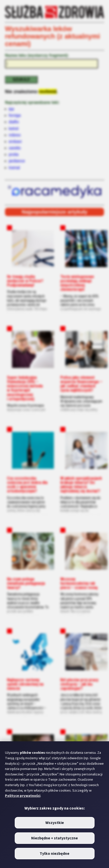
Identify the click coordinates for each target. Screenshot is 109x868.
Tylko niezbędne (54, 854)
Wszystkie (55, 823)
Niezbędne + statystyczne (54, 838)
